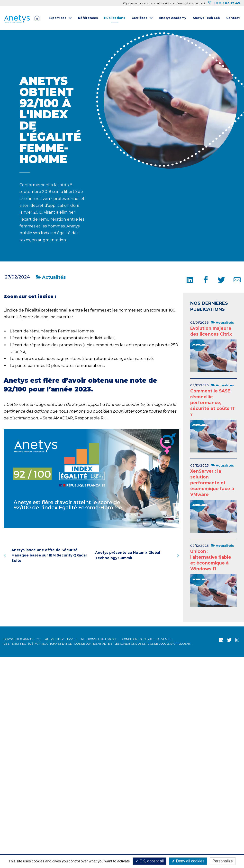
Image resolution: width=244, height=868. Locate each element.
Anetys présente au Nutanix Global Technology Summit (137, 555)
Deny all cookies (188, 861)
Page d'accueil (37, 18)
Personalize (223, 861)
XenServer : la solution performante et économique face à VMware (212, 483)
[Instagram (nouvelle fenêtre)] (237, 640)
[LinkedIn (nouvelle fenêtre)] (221, 640)
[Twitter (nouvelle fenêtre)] (229, 640)
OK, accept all (149, 861)
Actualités (51, 277)
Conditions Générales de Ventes (147, 639)
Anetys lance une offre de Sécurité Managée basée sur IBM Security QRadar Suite (45, 555)
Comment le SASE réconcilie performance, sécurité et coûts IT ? (213, 403)
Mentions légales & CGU (99, 639)
